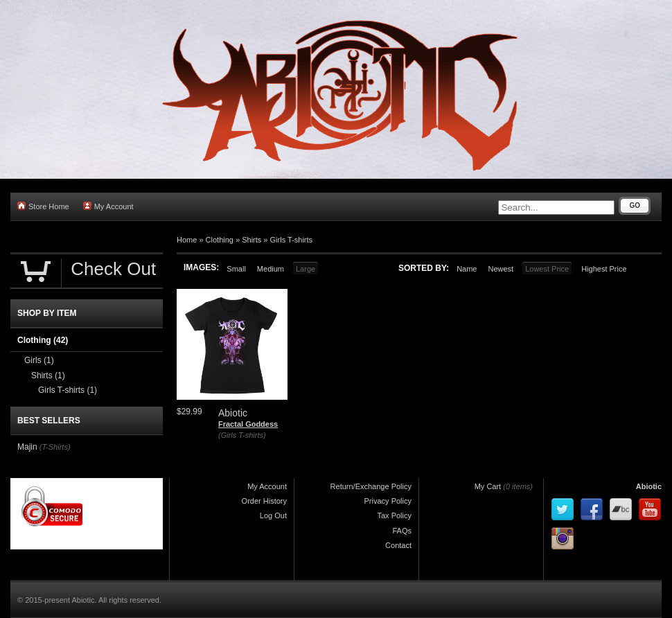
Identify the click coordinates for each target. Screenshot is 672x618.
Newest (501, 269)
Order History (264, 501)
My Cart (488, 486)
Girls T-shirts (292, 240)
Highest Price (604, 269)
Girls (39, 360)
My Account (108, 206)
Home (187, 240)
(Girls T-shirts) (242, 435)
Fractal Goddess (248, 424)
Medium (271, 269)
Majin (27, 447)
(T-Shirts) (55, 447)
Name (467, 269)
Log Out (273, 515)
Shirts (251, 240)
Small (236, 269)
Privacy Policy (388, 501)
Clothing (220, 240)
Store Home (43, 206)
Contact (398, 545)
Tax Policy (394, 515)
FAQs (402, 531)
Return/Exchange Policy (371, 486)
